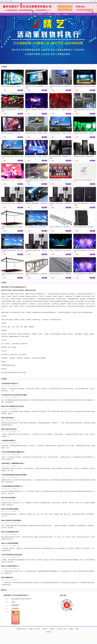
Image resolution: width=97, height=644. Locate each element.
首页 (31, 14)
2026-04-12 (7, 1)
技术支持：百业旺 (62, 629)
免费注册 (52, 629)
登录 (95, 1)
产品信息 (40, 14)
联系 (20, 90)
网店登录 (45, 629)
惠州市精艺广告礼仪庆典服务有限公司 (14, 287)
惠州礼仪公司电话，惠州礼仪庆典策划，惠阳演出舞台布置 (18, 290)
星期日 (11, 1)
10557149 (37, 629)
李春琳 (77, 629)
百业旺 (2, 1)
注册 (92, 1)
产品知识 (57, 14)
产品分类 (48, 14)
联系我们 (66, 14)
